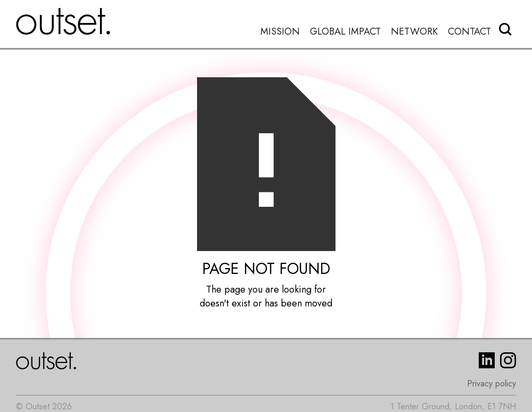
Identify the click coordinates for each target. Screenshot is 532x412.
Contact (469, 32)
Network (414, 32)
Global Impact (345, 32)
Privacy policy (492, 383)
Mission (280, 32)
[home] (63, 21)
